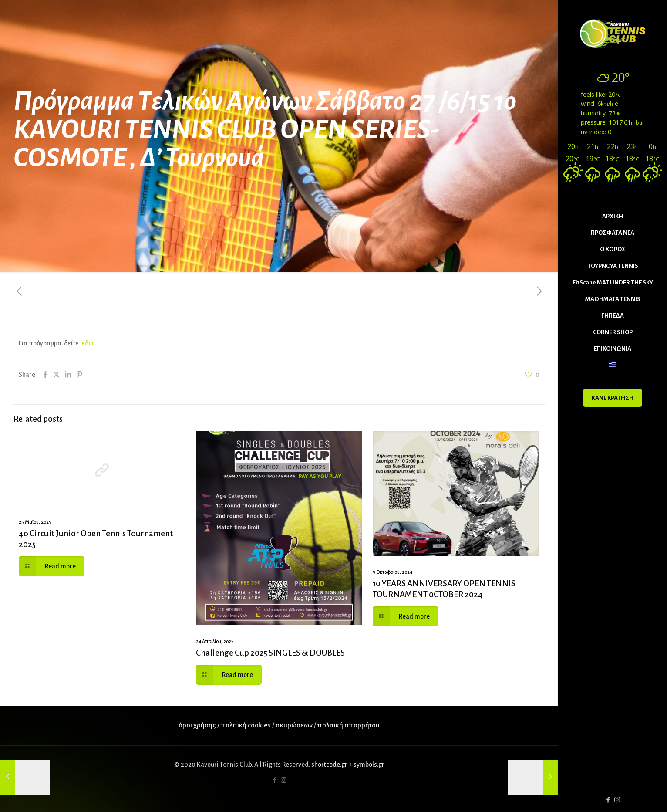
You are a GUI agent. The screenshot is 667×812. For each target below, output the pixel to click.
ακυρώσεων (295, 725)
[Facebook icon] (608, 800)
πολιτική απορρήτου (349, 725)
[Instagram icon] (617, 800)
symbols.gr (369, 765)
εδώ (87, 343)
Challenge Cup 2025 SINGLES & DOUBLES (270, 653)
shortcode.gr (329, 765)
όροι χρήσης (197, 725)
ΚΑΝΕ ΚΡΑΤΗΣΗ (613, 398)
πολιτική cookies (246, 725)
